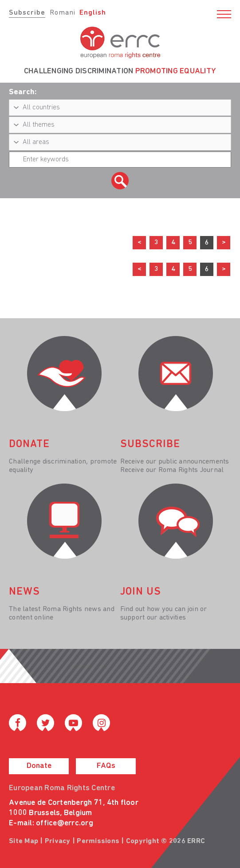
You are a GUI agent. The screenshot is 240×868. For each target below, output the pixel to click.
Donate (39, 766)
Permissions (98, 841)
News (24, 592)
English (93, 13)
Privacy (58, 841)
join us (141, 592)
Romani (63, 13)
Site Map (24, 841)
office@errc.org (65, 823)
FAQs (106, 766)
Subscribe (27, 13)
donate (29, 444)
